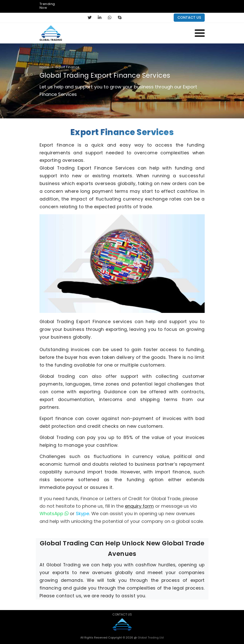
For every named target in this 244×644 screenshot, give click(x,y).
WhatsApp (54, 514)
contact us (189, 17)
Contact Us (122, 614)
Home (44, 67)
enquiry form (139, 506)
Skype (82, 514)
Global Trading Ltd (150, 638)
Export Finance (67, 67)
